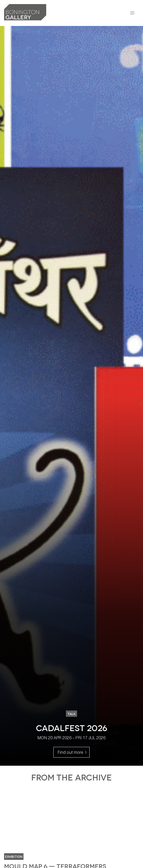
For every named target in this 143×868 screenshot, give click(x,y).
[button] (132, 13)
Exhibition (14, 856)
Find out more (74, 752)
